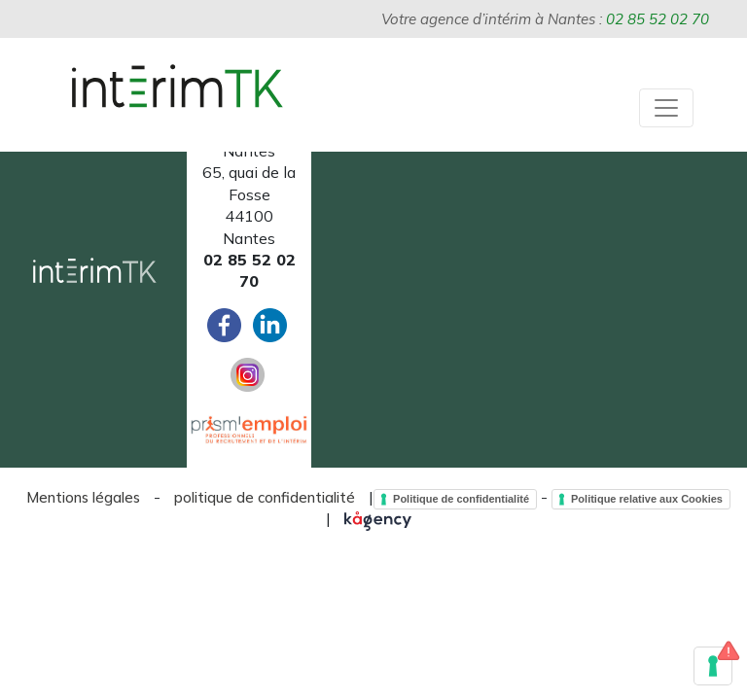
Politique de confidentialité (461, 499)
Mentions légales (83, 497)
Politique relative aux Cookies (647, 499)
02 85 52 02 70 (658, 19)
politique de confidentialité (265, 497)
